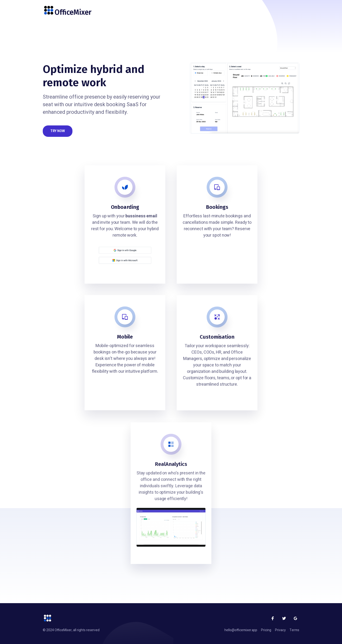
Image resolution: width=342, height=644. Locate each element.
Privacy (280, 630)
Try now (58, 131)
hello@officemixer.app (241, 630)
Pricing (266, 630)
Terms (294, 630)
